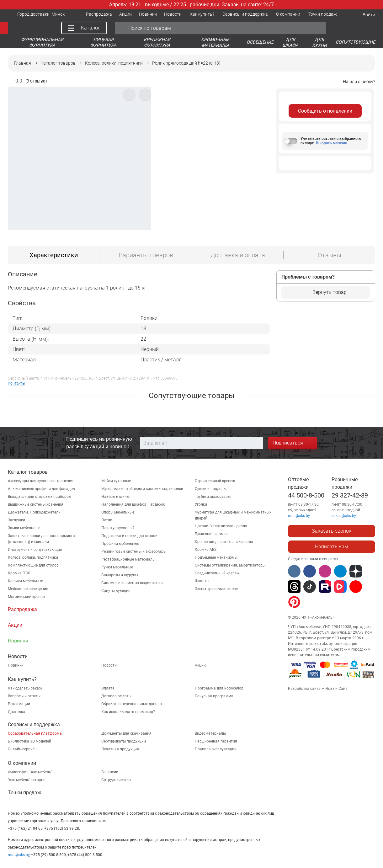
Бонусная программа (214, 696)
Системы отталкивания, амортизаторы (230, 565)
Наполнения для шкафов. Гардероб (133, 504)
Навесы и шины (115, 497)
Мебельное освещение (28, 589)
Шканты (202, 581)
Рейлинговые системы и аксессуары (134, 551)
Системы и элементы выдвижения (132, 583)
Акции (200, 665)
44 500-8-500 (306, 495)
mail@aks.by (19, 855)
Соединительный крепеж (217, 573)
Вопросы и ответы (24, 696)
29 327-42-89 (350, 495)
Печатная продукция (120, 749)
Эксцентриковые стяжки (217, 589)
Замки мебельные (24, 528)
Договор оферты (116, 696)
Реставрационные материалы (128, 559)
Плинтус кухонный (118, 528)
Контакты (16, 383)
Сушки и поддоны (211, 489)
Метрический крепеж (27, 597)
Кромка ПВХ (19, 573)
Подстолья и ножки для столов (129, 536)
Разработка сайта (304, 689)
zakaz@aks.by (344, 516)
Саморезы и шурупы (120, 575)
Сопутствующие (116, 591)
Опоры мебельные (118, 512)
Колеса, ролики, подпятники (33, 557)
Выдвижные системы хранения (36, 504)
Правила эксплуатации (216, 749)
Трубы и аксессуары (213, 497)
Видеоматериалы (210, 733)
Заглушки (16, 520)
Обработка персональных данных (132, 704)
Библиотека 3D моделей (29, 741)
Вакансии (110, 772)
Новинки (16, 665)
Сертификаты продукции (124, 741)
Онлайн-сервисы (23, 749)
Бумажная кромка (211, 534)
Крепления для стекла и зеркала (224, 542)
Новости (109, 665)
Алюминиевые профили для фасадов (41, 489)
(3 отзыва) (36, 81)
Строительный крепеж (215, 481)
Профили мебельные (120, 544)
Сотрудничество (116, 780)
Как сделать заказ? (25, 688)
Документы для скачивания (126, 733)
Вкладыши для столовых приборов (39, 497)
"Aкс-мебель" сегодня (27, 780)
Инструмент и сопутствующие (35, 550)
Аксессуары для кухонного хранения (41, 481)
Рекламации (19, 704)
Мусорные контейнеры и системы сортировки (142, 489)
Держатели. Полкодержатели (34, 512)
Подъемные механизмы (216, 557)
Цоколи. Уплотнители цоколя (221, 526)
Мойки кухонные (116, 481)
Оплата (108, 688)
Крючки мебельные (25, 581)
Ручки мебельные (117, 567)
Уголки (201, 504)
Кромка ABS (206, 550)
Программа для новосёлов (219, 688)
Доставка (16, 712)
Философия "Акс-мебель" (30, 772)
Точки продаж (24, 793)
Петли (107, 520)
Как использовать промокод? (128, 712)
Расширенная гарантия (216, 741)
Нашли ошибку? (359, 82)
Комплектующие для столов (33, 565)
